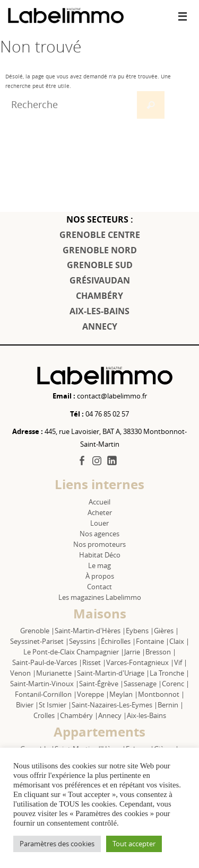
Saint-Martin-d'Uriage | (113, 673)
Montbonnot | (161, 694)
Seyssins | (85, 641)
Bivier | (27, 705)
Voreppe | (93, 694)
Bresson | (161, 652)
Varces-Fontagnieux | (140, 662)
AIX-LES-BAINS (99, 311)
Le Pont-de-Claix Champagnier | (74, 652)
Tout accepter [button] (134, 844)
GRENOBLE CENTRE (100, 235)
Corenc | (176, 684)
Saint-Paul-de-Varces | (47, 662)
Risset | (94, 662)
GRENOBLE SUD (100, 265)
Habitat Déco (100, 555)
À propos (100, 576)
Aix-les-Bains (146, 715)
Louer (99, 523)
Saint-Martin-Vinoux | (45, 684)
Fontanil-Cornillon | (46, 694)
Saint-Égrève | (101, 684)
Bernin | (171, 705)
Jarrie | (135, 652)
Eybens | (140, 631)
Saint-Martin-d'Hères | (90, 631)
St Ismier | (55, 705)
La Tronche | (170, 673)
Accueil (99, 502)
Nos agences (99, 534)
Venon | (23, 673)
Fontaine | (153, 641)
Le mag (99, 565)
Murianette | (57, 673)
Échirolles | (118, 641)
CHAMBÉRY (99, 296)
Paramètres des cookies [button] (57, 844)
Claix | (179, 641)
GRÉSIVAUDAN (100, 280)
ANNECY (100, 326)
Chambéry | (79, 715)
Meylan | (124, 694)
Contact (99, 587)
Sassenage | (143, 684)
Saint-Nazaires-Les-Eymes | (115, 705)
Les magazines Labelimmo (100, 597)
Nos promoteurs (99, 544)
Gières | (166, 631)
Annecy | (113, 715)
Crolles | (47, 715)
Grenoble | (37, 631)
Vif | (181, 662)
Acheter (100, 512)
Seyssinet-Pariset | (40, 641)
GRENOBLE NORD (100, 250)
